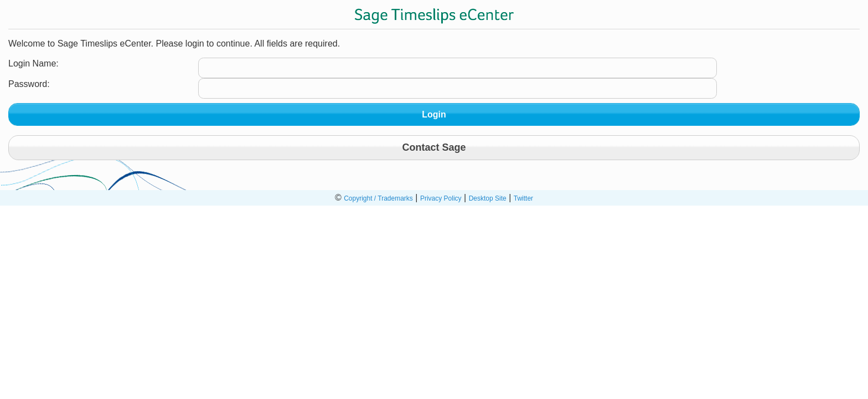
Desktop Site (488, 198)
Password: (29, 84)
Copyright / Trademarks (378, 198)
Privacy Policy (441, 198)
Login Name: (33, 63)
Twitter (523, 198)
